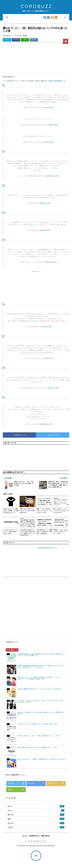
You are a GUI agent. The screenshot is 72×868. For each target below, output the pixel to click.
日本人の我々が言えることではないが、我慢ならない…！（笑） (37, 747)
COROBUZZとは (34, 836)
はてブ (34, 39)
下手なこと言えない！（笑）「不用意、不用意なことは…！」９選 (38, 736)
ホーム (25, 836)
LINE (25, 39)
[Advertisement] (36, 59)
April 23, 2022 (50, 358)
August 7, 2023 (49, 107)
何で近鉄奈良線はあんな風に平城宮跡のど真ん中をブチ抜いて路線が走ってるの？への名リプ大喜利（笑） (40, 655)
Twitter (7, 39)
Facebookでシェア (19, 435)
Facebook (16, 39)
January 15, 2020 (46, 327)
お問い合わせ (45, 836)
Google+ (57, 784)
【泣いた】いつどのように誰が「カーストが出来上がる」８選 (37, 724)
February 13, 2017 (51, 262)
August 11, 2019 (53, 388)
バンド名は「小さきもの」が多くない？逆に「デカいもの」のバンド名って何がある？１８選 (40, 701)
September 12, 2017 (46, 424)
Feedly (17, 790)
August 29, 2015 (45, 230)
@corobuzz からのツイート (48, 548)
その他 (24, 36)
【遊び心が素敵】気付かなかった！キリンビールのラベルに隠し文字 (39, 689)
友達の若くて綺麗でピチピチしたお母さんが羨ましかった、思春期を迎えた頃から (40, 713)
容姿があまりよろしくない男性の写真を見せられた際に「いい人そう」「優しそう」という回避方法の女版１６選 (40, 678)
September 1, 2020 (45, 203)
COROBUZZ (37, 6)
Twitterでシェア (53, 435)
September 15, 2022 (52, 176)
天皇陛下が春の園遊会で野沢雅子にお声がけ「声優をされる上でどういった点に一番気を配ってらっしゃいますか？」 (40, 666)
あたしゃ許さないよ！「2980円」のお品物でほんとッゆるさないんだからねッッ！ (41, 760)
